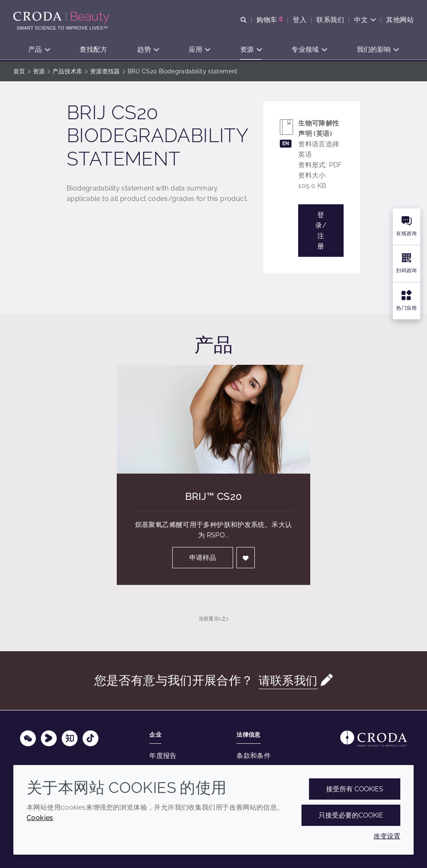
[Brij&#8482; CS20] (213, 419)
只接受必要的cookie (351, 815)
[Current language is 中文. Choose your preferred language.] (365, 20)
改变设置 (387, 836)
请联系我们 (288, 680)
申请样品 (203, 558)
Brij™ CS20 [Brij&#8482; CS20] (214, 496)
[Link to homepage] (374, 739)
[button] (39, 50)
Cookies (40, 818)
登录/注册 (321, 231)
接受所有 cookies (355, 789)
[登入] (246, 558)
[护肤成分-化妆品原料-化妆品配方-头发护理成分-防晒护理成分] (62, 18)
